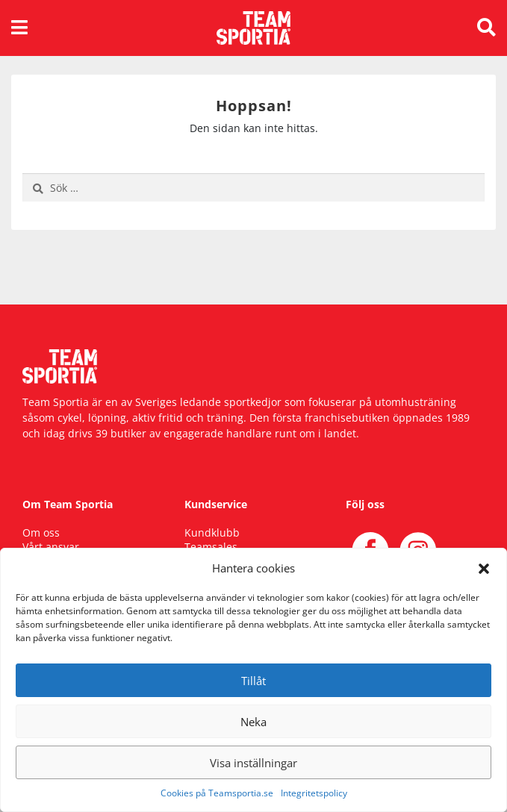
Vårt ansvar (51, 547)
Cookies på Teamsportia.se (217, 793)
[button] (484, 568)
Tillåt (253, 681)
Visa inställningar (253, 763)
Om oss (41, 533)
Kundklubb (212, 533)
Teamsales (211, 547)
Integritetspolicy (314, 793)
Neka (253, 722)
